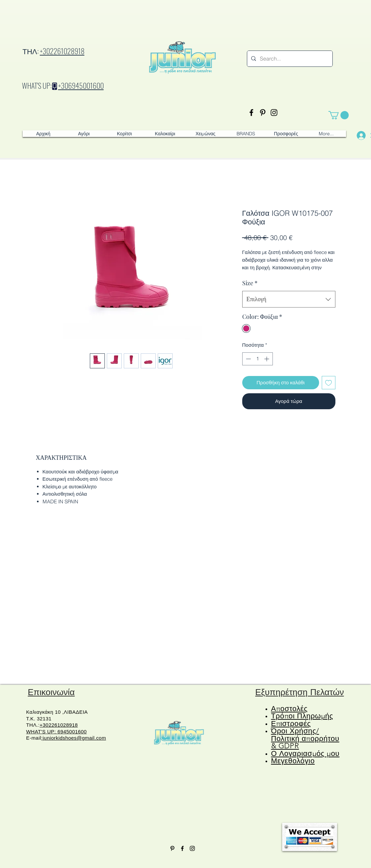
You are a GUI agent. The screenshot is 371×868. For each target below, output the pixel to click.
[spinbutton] (257, 359)
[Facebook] (251, 113)
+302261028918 (62, 51)
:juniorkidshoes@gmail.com (74, 738)
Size (250, 283)
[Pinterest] (263, 113)
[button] (339, 115)
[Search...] (289, 59)
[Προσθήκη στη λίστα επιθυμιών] (329, 383)
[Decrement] (248, 359)
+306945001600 (81, 85)
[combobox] (289, 299)
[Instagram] (274, 113)
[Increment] (267, 359)
